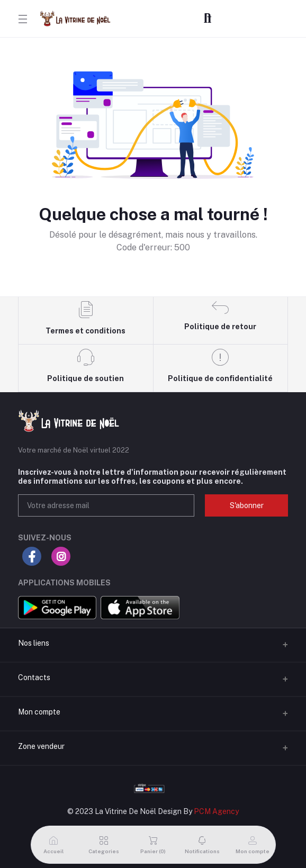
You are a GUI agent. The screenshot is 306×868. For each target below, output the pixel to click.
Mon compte (39, 712)
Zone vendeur (41, 746)
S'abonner (247, 505)
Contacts (34, 677)
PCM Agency (216, 811)
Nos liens (34, 643)
